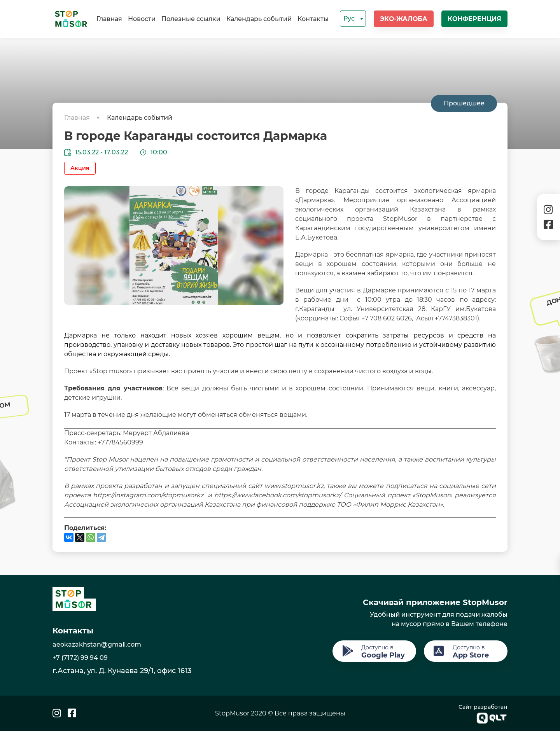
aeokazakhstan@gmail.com (97, 644)
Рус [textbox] (349, 18)
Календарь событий (259, 19)
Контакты (313, 19)
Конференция (474, 19)
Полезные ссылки (191, 19)
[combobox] (353, 19)
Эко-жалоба (404, 19)
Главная (109, 19)
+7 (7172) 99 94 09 (80, 658)
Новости (142, 19)
